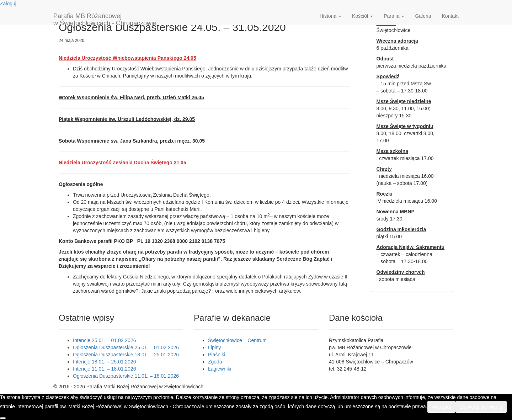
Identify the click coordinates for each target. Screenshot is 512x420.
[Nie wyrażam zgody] (3, 418)
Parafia (394, 16)
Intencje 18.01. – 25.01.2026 (104, 362)
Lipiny (215, 347)
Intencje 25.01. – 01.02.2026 (104, 340)
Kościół (362, 16)
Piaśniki (217, 355)
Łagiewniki (220, 369)
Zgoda (215, 362)
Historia (330, 16)
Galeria (423, 16)
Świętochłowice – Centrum (237, 340)
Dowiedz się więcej (481, 407)
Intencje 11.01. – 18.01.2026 (104, 369)
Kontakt (450, 16)
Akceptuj (442, 407)
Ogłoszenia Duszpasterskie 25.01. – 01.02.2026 (126, 347)
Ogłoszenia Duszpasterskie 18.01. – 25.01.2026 (126, 355)
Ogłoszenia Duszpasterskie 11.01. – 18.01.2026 (126, 376)
